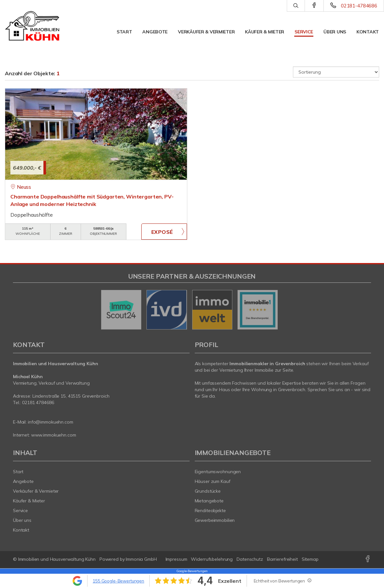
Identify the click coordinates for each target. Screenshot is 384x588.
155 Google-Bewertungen (118, 581)
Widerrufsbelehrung (212, 559)
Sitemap (310, 559)
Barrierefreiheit (282, 559)
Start (124, 32)
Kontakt (368, 32)
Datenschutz (250, 559)
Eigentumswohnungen (218, 472)
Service (304, 32)
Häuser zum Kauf (213, 481)
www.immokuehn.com (54, 435)
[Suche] (296, 6)
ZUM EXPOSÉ (164, 232)
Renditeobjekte (210, 510)
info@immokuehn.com (51, 422)
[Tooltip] (309, 580)
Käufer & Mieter (265, 32)
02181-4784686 (359, 6)
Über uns (335, 32)
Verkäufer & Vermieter (206, 32)
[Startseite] (32, 26)
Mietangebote (209, 501)
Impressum (176, 559)
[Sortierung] (336, 72)
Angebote (155, 32)
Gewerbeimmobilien (215, 520)
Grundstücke (208, 491)
